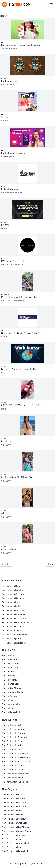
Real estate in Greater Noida (15, 622)
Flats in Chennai (10, 696)
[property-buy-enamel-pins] (28, 65)
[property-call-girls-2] (28, 497)
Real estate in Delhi (11, 586)
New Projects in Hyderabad (15, 851)
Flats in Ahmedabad (11, 704)
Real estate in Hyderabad (14, 643)
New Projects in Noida (13, 815)
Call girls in (6, 441)
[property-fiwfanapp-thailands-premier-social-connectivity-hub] (28, 317)
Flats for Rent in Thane (13, 770)
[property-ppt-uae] (28, 209)
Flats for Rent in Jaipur (13, 778)
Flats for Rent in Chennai (14, 766)
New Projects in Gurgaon (14, 803)
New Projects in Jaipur (12, 847)
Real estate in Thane (12, 631)
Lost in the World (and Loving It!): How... (20, 369)
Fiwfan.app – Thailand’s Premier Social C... (21, 333)
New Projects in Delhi (12, 794)
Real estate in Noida (12, 606)
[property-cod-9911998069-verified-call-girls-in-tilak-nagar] (28, 389)
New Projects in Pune (12, 811)
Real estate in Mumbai (13, 590)
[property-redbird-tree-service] (28, 173)
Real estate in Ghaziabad (14, 614)
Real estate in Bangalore (14, 598)
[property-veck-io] (28, 101)
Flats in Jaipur (8, 708)
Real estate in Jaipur (11, 639)
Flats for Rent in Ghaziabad (15, 753)
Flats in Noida (9, 676)
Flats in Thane (9, 700)
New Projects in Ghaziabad (15, 823)
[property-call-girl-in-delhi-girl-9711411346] (28, 461)
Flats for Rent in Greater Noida (17, 761)
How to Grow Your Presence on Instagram (21, 45)
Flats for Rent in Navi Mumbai (16, 757)
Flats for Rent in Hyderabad (15, 782)
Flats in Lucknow (10, 680)
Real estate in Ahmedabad (14, 635)
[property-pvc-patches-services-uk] (28, 245)
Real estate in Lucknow (13, 610)
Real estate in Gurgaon (13, 594)
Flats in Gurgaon (10, 664)
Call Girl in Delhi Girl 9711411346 (17, 477)
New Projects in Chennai (14, 835)
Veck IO (5, 117)
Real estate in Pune (11, 602)
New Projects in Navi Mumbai (16, 827)
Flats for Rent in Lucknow (14, 749)
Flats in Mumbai (10, 659)
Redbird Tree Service (11, 189)
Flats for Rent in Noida (13, 745)
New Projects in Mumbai (14, 798)
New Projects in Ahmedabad (15, 843)
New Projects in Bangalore (15, 807)
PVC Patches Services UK (13, 261)
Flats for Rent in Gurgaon (14, 733)
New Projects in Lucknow (14, 819)
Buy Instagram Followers (13, 153)
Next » (50, 564)
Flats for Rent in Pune (12, 741)
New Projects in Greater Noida (16, 831)
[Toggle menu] (51, 4)
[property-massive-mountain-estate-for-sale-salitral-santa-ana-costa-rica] (28, 281)
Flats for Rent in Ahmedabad (16, 774)
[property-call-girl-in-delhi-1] (28, 533)
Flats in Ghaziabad (11, 684)
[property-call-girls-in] (28, 425)
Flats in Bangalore (11, 668)
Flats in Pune (8, 672)
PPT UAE (5, 225)
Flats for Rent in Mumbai (14, 729)
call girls (5, 513)
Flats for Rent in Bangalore (15, 737)
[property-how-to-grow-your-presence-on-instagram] (28, 29)
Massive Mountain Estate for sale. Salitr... (20, 297)
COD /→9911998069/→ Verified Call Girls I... (22, 405)
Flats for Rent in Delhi (12, 725)
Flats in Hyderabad (11, 712)
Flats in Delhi (8, 655)
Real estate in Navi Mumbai (15, 618)
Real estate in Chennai (13, 627)
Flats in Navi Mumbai (12, 688)
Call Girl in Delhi (9, 549)
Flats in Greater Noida (12, 692)
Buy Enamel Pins (9, 81)
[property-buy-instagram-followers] (28, 137)
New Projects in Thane (13, 839)
